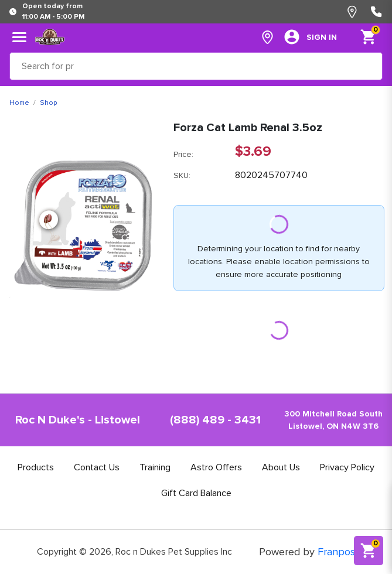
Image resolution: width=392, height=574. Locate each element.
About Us (281, 467)
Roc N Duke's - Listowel (78, 420)
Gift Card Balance (196, 493)
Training (155, 467)
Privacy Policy (347, 467)
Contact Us (97, 467)
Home (19, 103)
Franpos (336, 552)
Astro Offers (216, 467)
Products (36, 467)
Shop (48, 103)
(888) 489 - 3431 (215, 420)
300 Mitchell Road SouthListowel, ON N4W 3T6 (333, 420)
